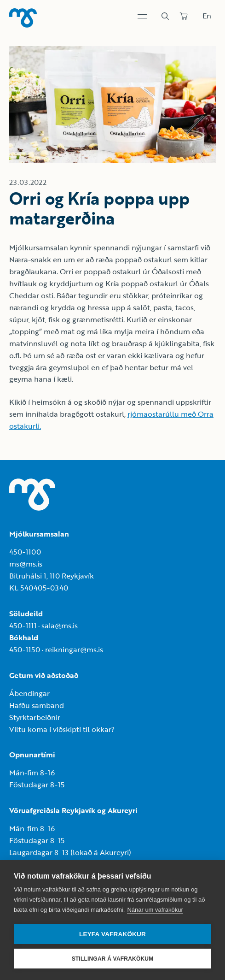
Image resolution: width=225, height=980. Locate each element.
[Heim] (23, 18)
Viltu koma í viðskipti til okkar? (62, 729)
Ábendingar (29, 693)
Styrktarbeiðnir (35, 717)
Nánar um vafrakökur (155, 910)
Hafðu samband (37, 705)
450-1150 (25, 649)
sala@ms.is (60, 626)
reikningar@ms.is (74, 649)
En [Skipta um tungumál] (207, 16)
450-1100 (25, 552)
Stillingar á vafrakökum (113, 959)
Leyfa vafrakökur (112, 934)
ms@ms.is (26, 564)
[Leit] (165, 16)
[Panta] (184, 16)
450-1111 (23, 626)
